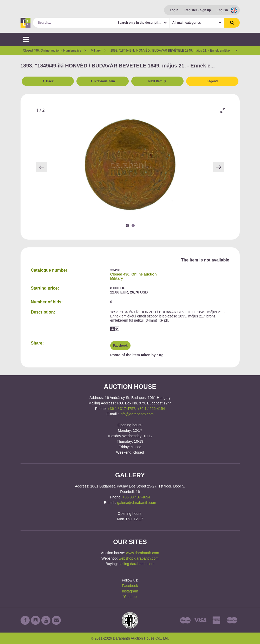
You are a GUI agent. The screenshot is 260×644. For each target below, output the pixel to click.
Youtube (130, 597)
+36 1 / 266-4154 (151, 409)
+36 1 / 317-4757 (121, 409)
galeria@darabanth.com (137, 503)
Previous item (102, 81)
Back (48, 81)
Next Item (158, 81)
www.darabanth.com (143, 553)
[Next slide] (219, 167)
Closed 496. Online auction (134, 274)
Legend (212, 81)
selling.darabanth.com (137, 564)
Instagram (130, 591)
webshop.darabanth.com (139, 558)
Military (117, 278)
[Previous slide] (42, 167)
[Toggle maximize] (223, 110)
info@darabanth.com (137, 414)
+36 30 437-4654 (136, 497)
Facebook (120, 346)
